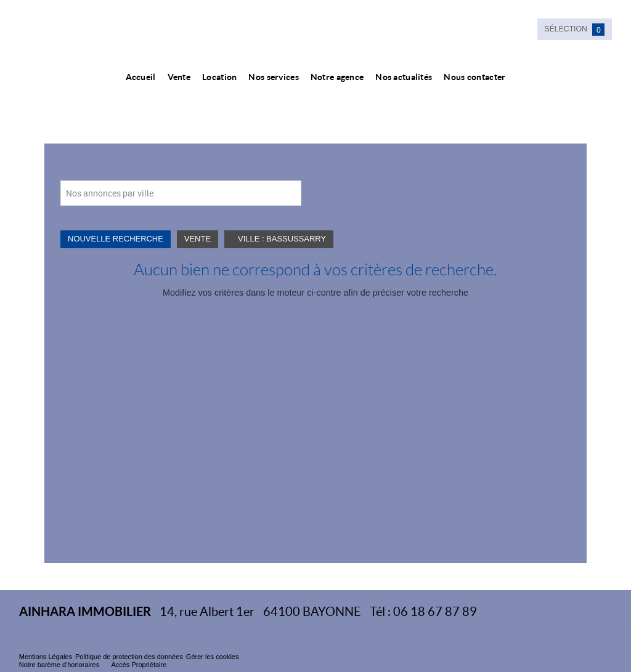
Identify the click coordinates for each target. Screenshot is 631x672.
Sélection (575, 30)
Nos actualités (404, 77)
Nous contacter (474, 77)
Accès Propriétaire (139, 665)
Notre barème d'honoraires (60, 665)
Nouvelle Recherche (116, 239)
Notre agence (337, 77)
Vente (179, 77)
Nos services (273, 77)
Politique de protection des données (129, 657)
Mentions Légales (46, 657)
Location (219, 77)
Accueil (141, 77)
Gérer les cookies (213, 657)
